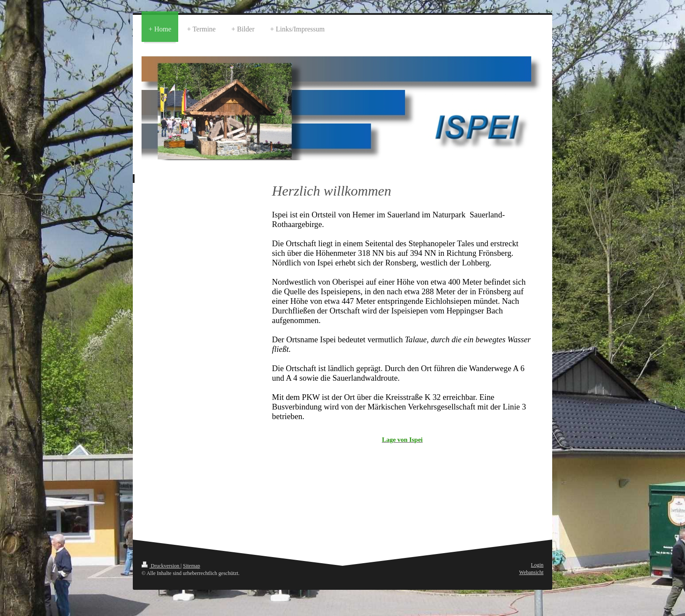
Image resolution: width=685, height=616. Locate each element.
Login (537, 565)
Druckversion (161, 566)
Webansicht (531, 572)
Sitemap (192, 566)
